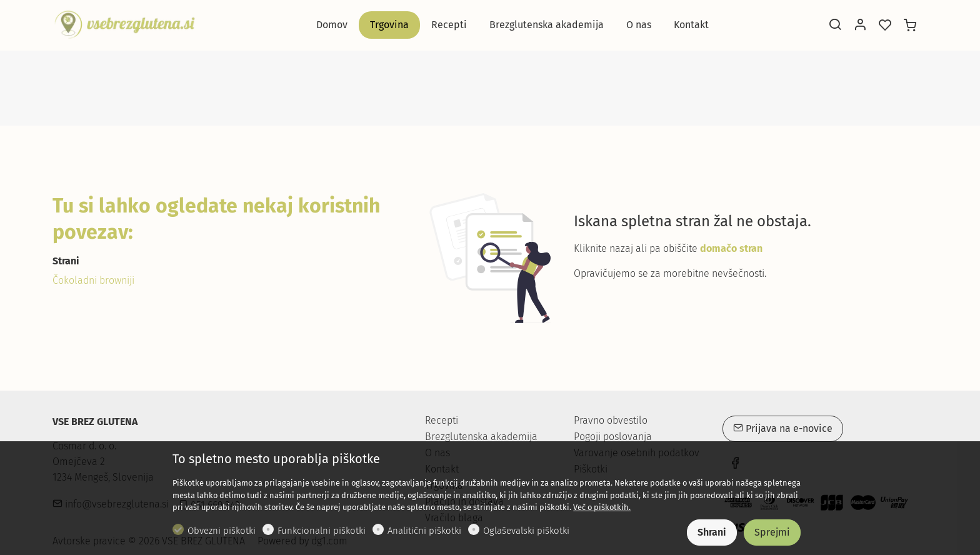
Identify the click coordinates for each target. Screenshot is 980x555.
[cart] (910, 26)
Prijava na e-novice (783, 428)
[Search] (835, 26)
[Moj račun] (860, 26)
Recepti (442, 420)
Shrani (712, 532)
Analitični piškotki (424, 531)
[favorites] (885, 26)
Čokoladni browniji (93, 280)
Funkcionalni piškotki (322, 531)
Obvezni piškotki (222, 531)
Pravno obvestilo (611, 421)
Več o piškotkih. (602, 507)
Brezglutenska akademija (481, 437)
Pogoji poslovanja (613, 437)
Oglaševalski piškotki (526, 531)
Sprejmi (772, 532)
